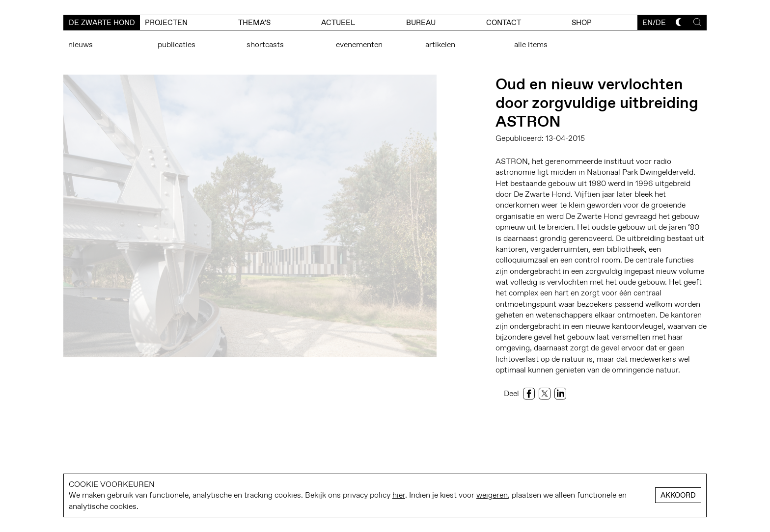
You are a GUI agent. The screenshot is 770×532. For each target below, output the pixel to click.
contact (504, 23)
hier (399, 495)
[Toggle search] (697, 22)
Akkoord (678, 495)
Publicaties (177, 44)
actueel (338, 23)
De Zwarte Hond (102, 23)
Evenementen (359, 44)
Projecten (166, 23)
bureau (421, 23)
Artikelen (440, 44)
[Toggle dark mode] (680, 22)
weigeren (492, 495)
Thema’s (254, 23)
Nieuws (81, 44)
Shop (582, 23)
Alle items (531, 44)
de (661, 23)
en (647, 23)
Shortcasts (265, 44)
